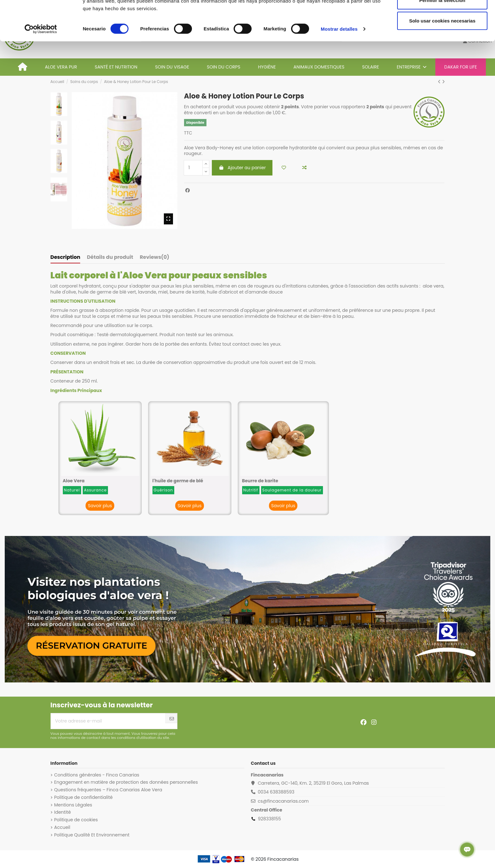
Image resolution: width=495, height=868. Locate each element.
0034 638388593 (276, 792)
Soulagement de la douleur (292, 490)
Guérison (164, 490)
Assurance (95, 490)
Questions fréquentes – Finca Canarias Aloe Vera (108, 790)
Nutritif (251, 490)
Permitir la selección (442, 37)
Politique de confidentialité (83, 797)
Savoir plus (100, 506)
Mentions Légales (73, 805)
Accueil (62, 827)
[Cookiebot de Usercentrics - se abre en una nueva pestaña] (41, 66)
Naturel (72, 490)
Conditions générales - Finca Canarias (97, 775)
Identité (63, 812)
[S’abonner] (172, 719)
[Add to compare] (304, 168)
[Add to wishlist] (284, 168)
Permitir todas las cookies (442, 17)
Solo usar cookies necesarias (442, 58)
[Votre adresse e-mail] (108, 721)
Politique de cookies (76, 820)
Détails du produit (110, 258)
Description (66, 258)
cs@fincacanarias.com (283, 801)
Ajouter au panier (242, 168)
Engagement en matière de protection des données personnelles (126, 782)
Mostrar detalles (339, 66)
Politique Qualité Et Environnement (92, 835)
